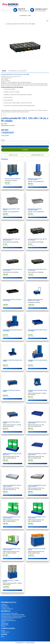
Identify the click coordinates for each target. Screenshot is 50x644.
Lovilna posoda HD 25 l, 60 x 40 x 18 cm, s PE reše (37, 240)
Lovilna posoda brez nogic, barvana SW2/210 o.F (12, 454)
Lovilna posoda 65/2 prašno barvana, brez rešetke (12, 330)
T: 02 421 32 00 (5, 607)
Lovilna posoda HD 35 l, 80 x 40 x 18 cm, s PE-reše (12, 270)
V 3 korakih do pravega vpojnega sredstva (11, 618)
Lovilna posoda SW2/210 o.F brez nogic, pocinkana (12, 517)
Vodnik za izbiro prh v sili (7, 619)
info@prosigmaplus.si (37, 155)
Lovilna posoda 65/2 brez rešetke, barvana (37, 549)
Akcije (3, 637)
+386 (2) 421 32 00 (13, 155)
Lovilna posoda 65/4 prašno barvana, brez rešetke (38, 330)
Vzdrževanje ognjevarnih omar (8, 620)
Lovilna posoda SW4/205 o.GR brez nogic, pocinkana (37, 486)
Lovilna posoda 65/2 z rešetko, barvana (11, 581)
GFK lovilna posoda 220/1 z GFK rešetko (11, 209)
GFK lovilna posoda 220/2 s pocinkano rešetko (35, 209)
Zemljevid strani (5, 632)
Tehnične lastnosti (18, 71)
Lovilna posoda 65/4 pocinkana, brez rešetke (12, 361)
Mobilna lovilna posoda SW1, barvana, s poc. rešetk (35, 300)
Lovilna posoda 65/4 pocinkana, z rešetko (12, 422)
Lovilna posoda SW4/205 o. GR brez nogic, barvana (37, 454)
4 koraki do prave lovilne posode (9, 613)
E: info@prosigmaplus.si (7, 609)
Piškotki (3, 626)
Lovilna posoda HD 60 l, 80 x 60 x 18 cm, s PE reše (37, 270)
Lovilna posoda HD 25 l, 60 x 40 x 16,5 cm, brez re (11, 240)
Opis (4, 71)
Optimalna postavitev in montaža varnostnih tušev (13, 616)
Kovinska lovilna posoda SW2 (12, 179)
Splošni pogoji (5, 625)
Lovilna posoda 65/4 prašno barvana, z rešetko (38, 391)
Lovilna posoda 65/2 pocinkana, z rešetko (12, 391)
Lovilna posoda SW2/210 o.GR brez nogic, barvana (37, 422)
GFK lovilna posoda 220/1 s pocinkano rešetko (35, 179)
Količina (3, 140)
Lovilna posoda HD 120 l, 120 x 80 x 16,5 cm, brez (12, 300)
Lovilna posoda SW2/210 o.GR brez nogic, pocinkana (12, 486)
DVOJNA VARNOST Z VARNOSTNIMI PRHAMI (13, 615)
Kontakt (3, 622)
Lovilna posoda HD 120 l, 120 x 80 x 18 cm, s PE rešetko (21, 24)
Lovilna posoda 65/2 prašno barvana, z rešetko (38, 361)
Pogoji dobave (5, 623)
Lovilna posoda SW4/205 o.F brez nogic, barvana (37, 517)
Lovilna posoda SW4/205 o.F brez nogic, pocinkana (12, 549)
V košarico (25, 150)
